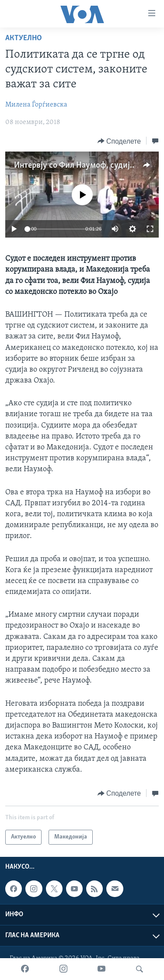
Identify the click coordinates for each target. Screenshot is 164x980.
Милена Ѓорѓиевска (36, 105)
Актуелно (24, 38)
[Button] (119, 141)
